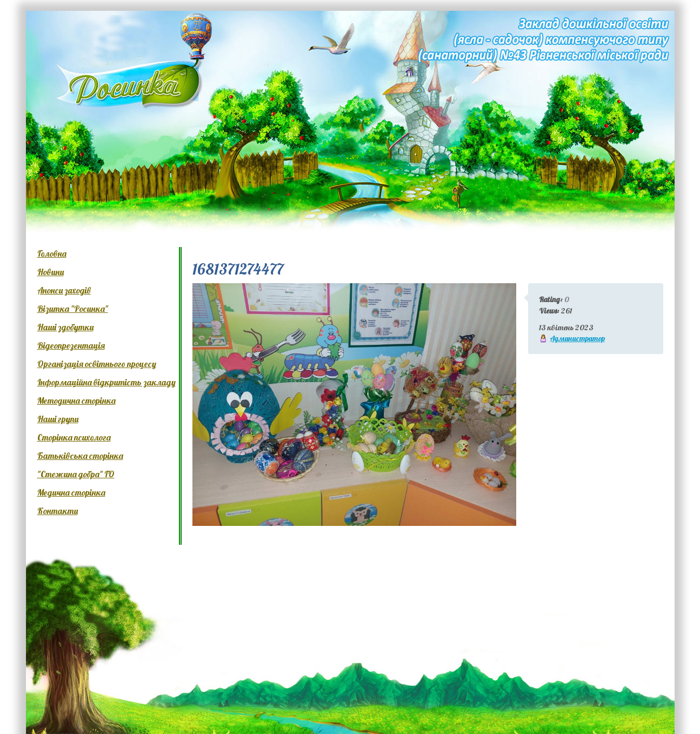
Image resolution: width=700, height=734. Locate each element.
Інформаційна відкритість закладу (106, 382)
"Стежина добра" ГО (76, 474)
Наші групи (58, 419)
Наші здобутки (65, 327)
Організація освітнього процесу (97, 364)
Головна (52, 253)
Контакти (58, 511)
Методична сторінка (76, 401)
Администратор (577, 338)
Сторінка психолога (74, 437)
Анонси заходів (64, 290)
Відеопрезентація (71, 345)
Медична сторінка (71, 492)
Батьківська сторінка (80, 456)
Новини (51, 272)
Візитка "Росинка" (73, 309)
